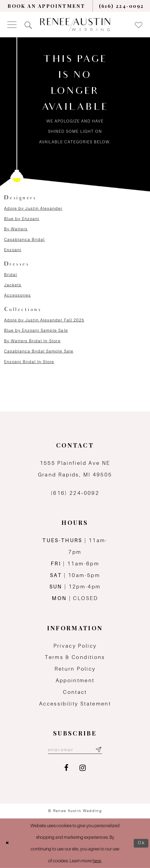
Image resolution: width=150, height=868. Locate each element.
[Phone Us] (122, 6)
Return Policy (75, 669)
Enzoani (13, 250)
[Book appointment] (47, 6)
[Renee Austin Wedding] (75, 24)
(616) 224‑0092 (75, 493)
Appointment (75, 680)
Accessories (17, 295)
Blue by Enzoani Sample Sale (36, 330)
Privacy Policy (75, 646)
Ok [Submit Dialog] (142, 843)
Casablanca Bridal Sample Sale (39, 351)
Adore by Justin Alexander (33, 208)
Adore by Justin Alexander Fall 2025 (44, 320)
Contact (75, 692)
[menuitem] (47, 6)
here (97, 861)
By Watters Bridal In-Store (32, 341)
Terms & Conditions (75, 657)
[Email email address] (75, 750)
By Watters (16, 229)
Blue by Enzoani (22, 219)
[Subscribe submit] (98, 750)
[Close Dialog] (8, 843)
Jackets (13, 285)
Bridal (11, 275)
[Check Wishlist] (138, 24)
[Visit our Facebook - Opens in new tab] (66, 768)
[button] (12, 25)
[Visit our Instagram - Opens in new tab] (83, 768)
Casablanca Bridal (24, 239)
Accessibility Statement (75, 704)
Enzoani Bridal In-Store (29, 362)
